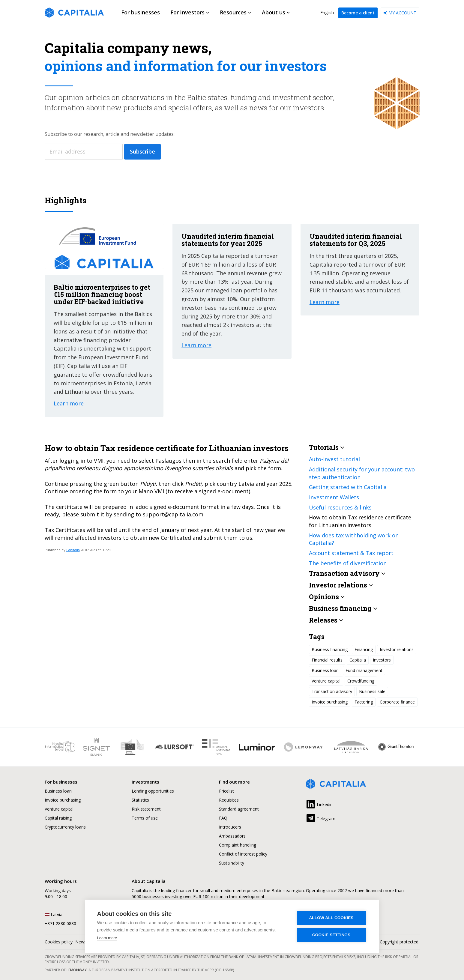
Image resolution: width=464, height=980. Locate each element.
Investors (382, 660)
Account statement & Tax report (351, 553)
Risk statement (146, 809)
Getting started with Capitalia (348, 487)
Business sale (372, 691)
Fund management (364, 670)
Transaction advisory (332, 691)
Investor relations (397, 649)
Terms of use (145, 818)
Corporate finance (397, 702)
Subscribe (142, 151)
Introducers (230, 827)
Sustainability (232, 863)
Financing (364, 649)
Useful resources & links (340, 507)
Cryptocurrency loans (65, 827)
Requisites (229, 800)
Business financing (330, 649)
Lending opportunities (153, 791)
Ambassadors (232, 836)
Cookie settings (331, 935)
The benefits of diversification (348, 563)
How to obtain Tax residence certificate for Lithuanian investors (360, 521)
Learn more (107, 938)
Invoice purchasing (330, 702)
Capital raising (58, 818)
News (81, 942)
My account (400, 13)
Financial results (327, 660)
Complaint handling (238, 845)
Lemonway (77, 970)
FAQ (223, 818)
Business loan (325, 670)
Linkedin (319, 803)
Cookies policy (59, 942)
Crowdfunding (361, 681)
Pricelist (226, 791)
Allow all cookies (331, 918)
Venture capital (326, 681)
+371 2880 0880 (60, 923)
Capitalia (73, 550)
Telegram (321, 817)
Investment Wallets (334, 497)
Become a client (358, 13)
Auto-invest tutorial (334, 459)
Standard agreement (239, 809)
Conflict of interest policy (243, 854)
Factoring (364, 702)
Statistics (140, 800)
